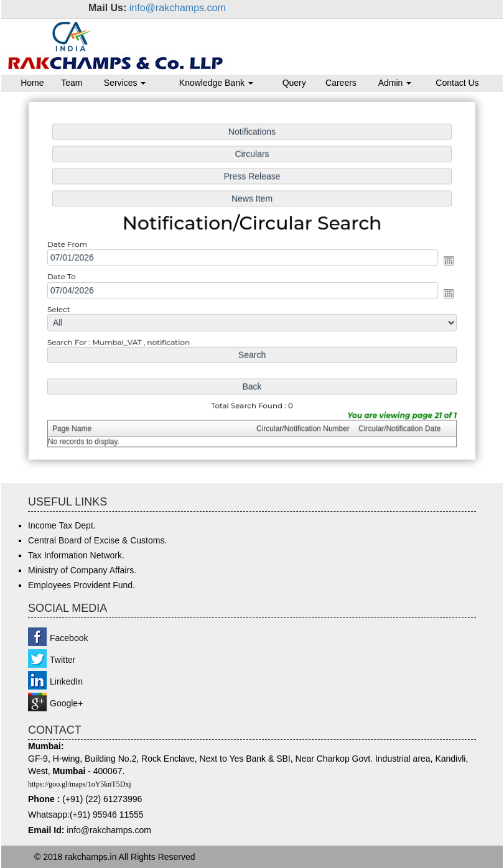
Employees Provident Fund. (82, 585)
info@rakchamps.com (178, 8)
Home (32, 83)
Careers (341, 83)
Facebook (69, 638)
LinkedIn (66, 681)
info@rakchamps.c (103, 830)
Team (72, 83)
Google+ (66, 703)
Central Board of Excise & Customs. (97, 540)
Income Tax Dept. (62, 525)
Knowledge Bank (216, 83)
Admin (395, 83)
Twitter (63, 660)
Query (294, 83)
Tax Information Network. (76, 555)
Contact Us (457, 83)
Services (125, 83)
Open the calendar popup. (444, 261)
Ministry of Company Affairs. (82, 570)
